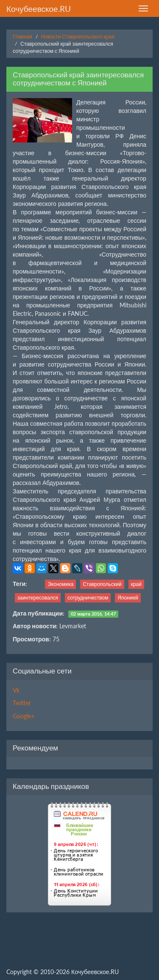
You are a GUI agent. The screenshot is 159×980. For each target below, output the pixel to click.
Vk (16, 690)
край (136, 584)
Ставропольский (102, 584)
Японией (128, 598)
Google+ (24, 716)
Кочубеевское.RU (39, 9)
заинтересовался (38, 598)
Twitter (22, 703)
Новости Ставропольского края (78, 37)
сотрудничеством (88, 598)
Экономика (60, 584)
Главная (22, 37)
